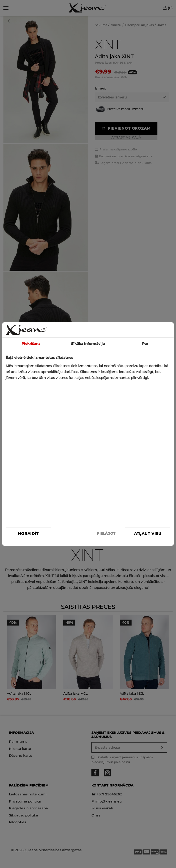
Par (145, 344)
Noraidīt (28, 534)
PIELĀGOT (106, 533)
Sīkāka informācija (88, 344)
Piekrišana (31, 344)
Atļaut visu (148, 534)
